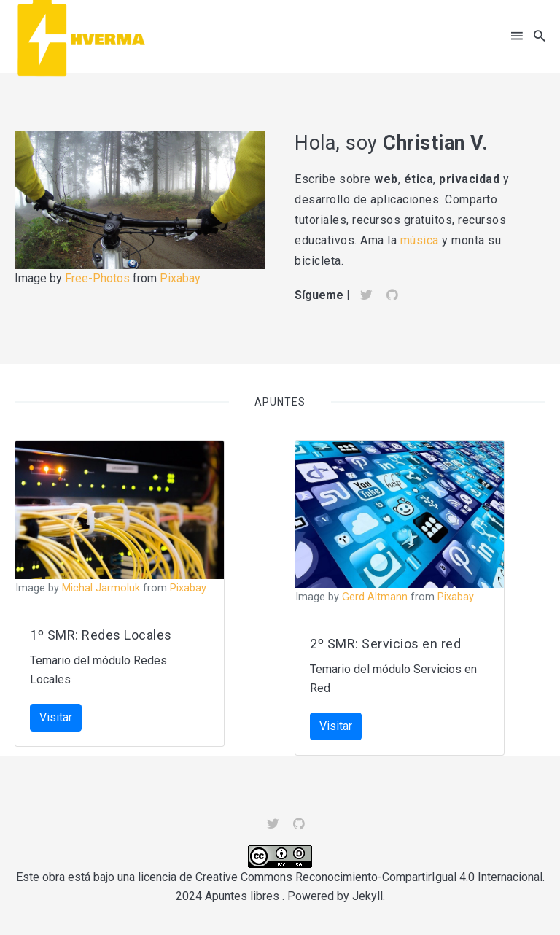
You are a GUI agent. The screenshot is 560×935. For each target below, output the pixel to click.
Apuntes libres (242, 896)
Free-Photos (97, 278)
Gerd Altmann (375, 597)
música (421, 240)
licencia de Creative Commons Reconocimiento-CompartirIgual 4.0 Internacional (340, 877)
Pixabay (180, 278)
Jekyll (367, 896)
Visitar (56, 717)
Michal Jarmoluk (101, 588)
